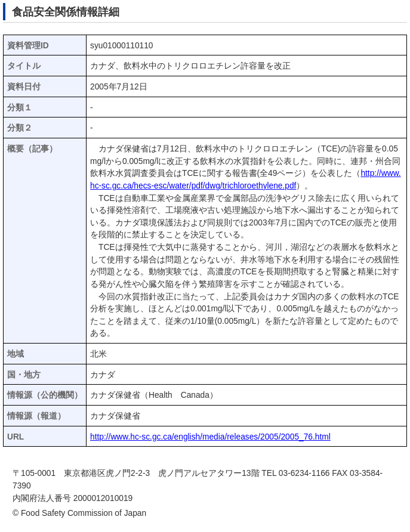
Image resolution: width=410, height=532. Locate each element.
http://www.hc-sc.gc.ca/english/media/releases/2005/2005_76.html (210, 437)
